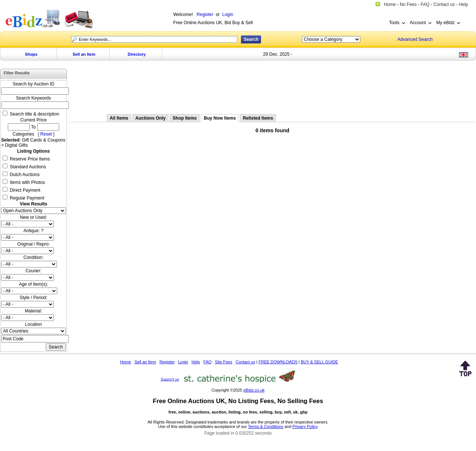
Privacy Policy (305, 426)
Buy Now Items (220, 118)
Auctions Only (150, 118)
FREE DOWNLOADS (278, 362)
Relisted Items (258, 118)
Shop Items (185, 118)
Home (126, 362)
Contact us (246, 362)
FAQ (208, 362)
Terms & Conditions (266, 426)
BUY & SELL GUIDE (319, 362)
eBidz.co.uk (254, 390)
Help (196, 362)
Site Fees (223, 362)
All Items (119, 118)
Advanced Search (415, 39)
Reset (46, 134)
